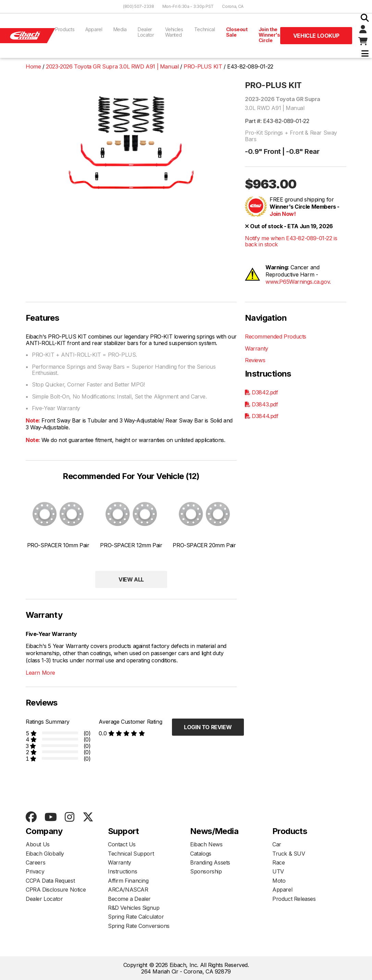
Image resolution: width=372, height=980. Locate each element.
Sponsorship (206, 871)
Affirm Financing (128, 881)
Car (277, 844)
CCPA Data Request (50, 881)
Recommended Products (276, 336)
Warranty (257, 348)
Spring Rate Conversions (139, 926)
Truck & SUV (289, 854)
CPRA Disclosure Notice (56, 890)
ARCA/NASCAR (128, 890)
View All (131, 579)
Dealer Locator (146, 32)
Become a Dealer (129, 899)
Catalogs (201, 854)
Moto (279, 881)
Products (65, 29)
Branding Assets (210, 862)
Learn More (40, 673)
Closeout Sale (237, 32)
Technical (205, 29)
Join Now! (283, 214)
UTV (278, 871)
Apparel (94, 29)
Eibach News (206, 844)
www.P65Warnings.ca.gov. (298, 282)
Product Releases (294, 899)
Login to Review (208, 727)
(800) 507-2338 (139, 6)
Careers (35, 862)
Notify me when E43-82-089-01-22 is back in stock (291, 241)
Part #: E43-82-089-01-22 (277, 121)
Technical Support (131, 854)
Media (120, 29)
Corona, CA (233, 6)
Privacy (35, 871)
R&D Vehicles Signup (134, 908)
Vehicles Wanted (174, 32)
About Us (38, 844)
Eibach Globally (45, 854)
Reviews (255, 360)
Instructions (122, 871)
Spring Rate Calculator (136, 917)
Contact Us (122, 844)
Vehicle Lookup (316, 36)
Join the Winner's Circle (269, 35)
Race (278, 862)
